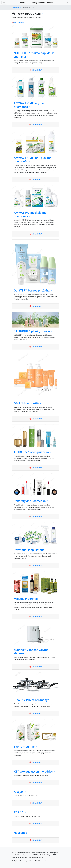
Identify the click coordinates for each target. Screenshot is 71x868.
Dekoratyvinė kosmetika (30, 501)
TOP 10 (19, 812)
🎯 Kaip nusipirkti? (18, 23)
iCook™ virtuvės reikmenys (31, 700)
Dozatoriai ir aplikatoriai (30, 550)
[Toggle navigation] (4, 3)
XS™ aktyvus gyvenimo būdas (33, 772)
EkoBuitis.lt (17, 7)
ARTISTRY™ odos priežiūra (31, 452)
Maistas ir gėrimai (26, 599)
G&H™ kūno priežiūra (28, 403)
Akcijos (19, 792)
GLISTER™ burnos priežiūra (32, 290)
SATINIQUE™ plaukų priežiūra (33, 331)
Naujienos (20, 833)
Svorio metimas (24, 747)
